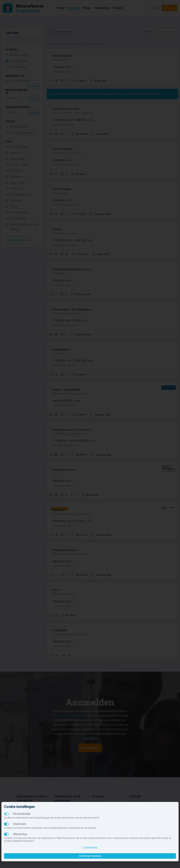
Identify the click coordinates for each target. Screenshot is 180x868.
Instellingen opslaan (90, 856)
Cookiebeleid (90, 848)
